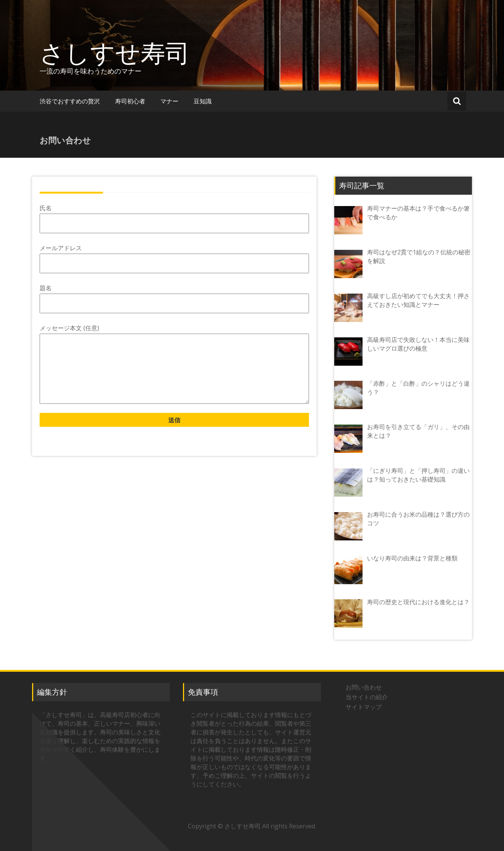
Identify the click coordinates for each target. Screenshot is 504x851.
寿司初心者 (130, 101)
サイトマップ (364, 707)
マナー (169, 101)
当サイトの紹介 (368, 697)
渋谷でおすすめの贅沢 (70, 101)
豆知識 (203, 101)
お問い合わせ (364, 687)
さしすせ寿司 (115, 52)
